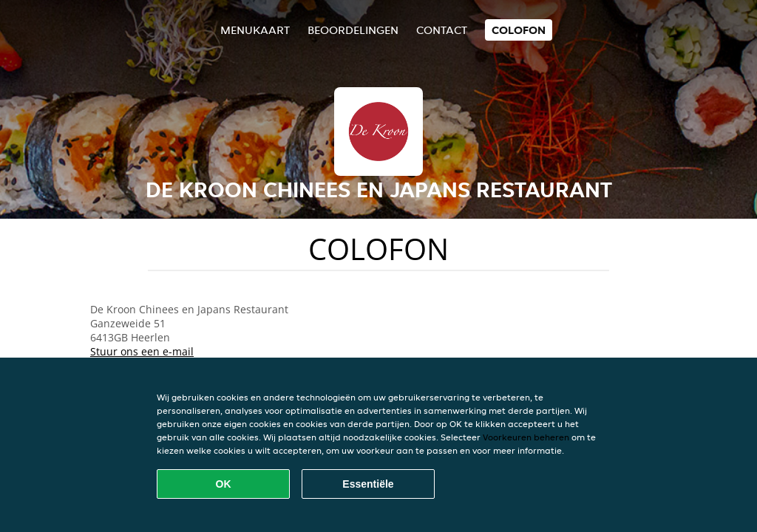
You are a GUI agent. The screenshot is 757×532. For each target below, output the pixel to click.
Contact (442, 30)
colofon (519, 30)
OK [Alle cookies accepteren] (224, 484)
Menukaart (255, 30)
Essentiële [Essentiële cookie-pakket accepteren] (368, 484)
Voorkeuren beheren (526, 437)
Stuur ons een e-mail (142, 351)
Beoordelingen (353, 30)
